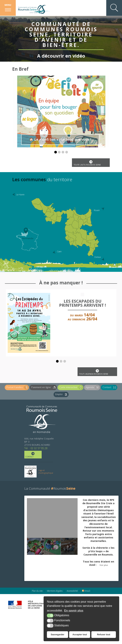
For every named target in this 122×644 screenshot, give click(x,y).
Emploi (62, 394)
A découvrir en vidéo (61, 54)
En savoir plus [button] (74, 611)
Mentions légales (55, 591)
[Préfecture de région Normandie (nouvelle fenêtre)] (15, 605)
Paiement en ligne (44, 387)
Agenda (93, 387)
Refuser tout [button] (104, 634)
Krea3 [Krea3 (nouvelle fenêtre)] (86, 591)
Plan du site (37, 591)
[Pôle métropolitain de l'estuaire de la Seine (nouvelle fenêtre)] (36, 605)
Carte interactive (71, 387)
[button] (56, 152)
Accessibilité (72, 591)
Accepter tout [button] (80, 634)
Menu (8, 5)
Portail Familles (18, 387)
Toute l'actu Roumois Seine (90, 163)
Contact (110, 387)
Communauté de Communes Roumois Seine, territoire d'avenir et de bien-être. (61, 33)
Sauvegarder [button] (58, 634)
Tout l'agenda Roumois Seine (97, 372)
